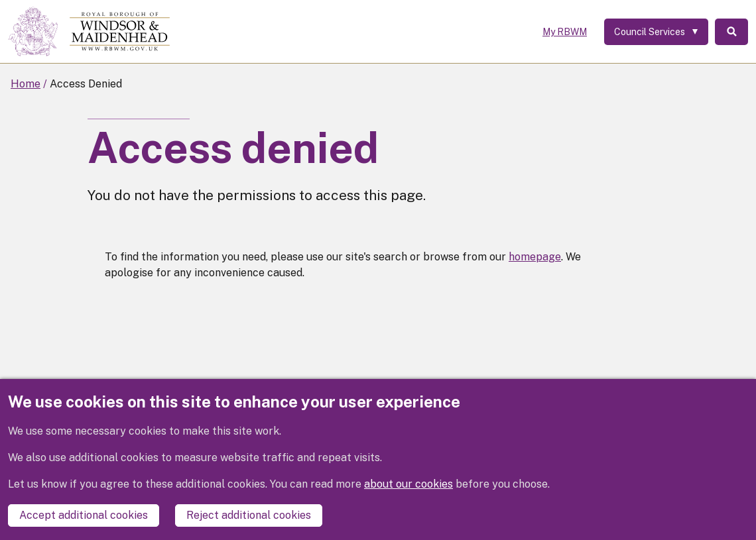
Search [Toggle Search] (731, 32)
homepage (535, 257)
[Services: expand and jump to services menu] (656, 32)
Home (26, 84)
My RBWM (565, 32)
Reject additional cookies (249, 515)
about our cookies (409, 484)
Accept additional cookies (84, 515)
